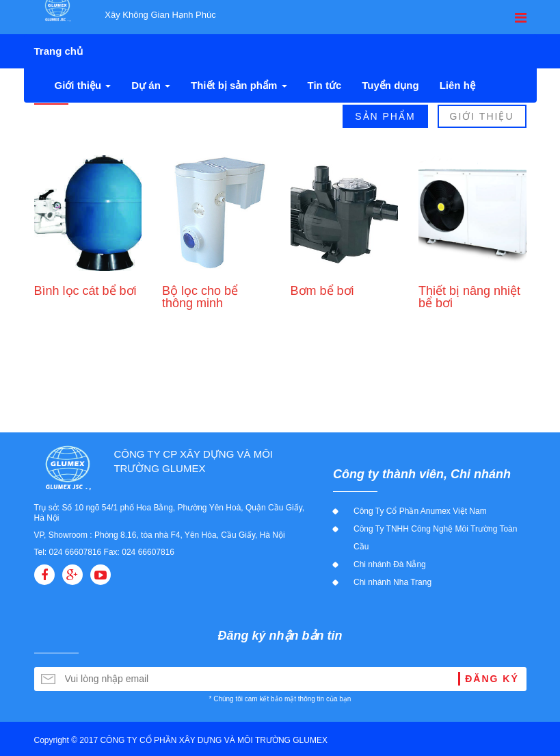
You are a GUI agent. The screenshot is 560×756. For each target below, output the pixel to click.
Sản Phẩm (385, 116)
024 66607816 (76, 552)
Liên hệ (457, 85)
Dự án (151, 85)
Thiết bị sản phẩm (239, 85)
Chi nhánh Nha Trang (392, 582)
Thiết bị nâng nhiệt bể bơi (469, 297)
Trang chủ (59, 51)
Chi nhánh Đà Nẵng (390, 564)
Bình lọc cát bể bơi (85, 291)
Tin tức (325, 85)
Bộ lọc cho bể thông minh (200, 297)
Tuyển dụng (390, 85)
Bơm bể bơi (322, 291)
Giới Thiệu (482, 116)
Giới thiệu (83, 85)
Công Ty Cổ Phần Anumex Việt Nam (420, 511)
